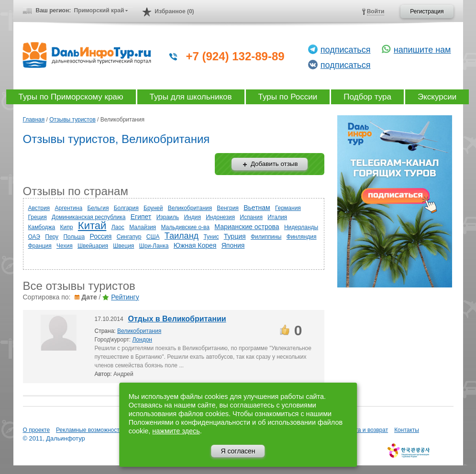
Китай (92, 226)
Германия (288, 208)
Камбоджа (42, 227)
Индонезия (220, 217)
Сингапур (129, 237)
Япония (233, 245)
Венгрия (228, 208)
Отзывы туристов (72, 120)
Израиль (168, 217)
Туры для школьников (191, 97)
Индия (192, 217)
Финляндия (302, 237)
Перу (52, 237)
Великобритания (190, 208)
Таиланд (182, 236)
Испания (251, 217)
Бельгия (98, 208)
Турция (235, 236)
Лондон (142, 340)
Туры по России (288, 97)
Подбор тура (367, 97)
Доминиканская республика (89, 217)
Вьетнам (257, 208)
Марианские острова (247, 227)
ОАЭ (34, 237)
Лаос (118, 227)
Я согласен (238, 451)
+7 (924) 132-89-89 (235, 56)
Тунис (211, 237)
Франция (40, 246)
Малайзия (143, 227)
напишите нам (422, 50)
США (153, 237)
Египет (141, 217)
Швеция (123, 246)
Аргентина (68, 208)
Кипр (67, 227)
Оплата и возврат (365, 430)
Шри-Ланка (154, 246)
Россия (100, 236)
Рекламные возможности (89, 430)
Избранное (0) (174, 11)
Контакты (407, 430)
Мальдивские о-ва (185, 227)
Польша (74, 237)
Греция (38, 217)
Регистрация (427, 11)
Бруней (153, 208)
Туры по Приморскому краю (71, 97)
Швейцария (93, 246)
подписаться (346, 50)
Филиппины (266, 237)
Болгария (126, 208)
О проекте (37, 430)
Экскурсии (437, 97)
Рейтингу (125, 297)
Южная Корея (195, 245)
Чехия (65, 246)
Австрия (39, 208)
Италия (277, 217)
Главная (34, 120)
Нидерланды (301, 227)
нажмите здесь (176, 431)
